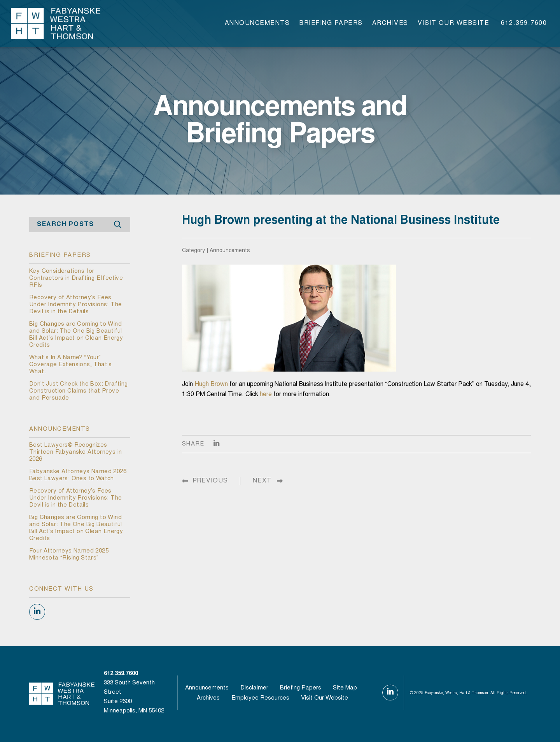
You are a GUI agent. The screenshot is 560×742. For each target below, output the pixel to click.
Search (117, 225)
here (266, 395)
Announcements (257, 23)
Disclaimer (254, 688)
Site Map (345, 688)
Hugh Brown (211, 384)
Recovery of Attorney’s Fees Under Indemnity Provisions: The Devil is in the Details (75, 305)
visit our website (454, 23)
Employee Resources (260, 698)
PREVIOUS (210, 481)
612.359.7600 (524, 23)
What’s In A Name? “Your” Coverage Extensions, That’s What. (71, 365)
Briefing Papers (331, 23)
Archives (390, 23)
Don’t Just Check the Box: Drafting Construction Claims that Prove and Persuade (79, 391)
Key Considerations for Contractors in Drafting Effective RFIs (76, 278)
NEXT (262, 481)
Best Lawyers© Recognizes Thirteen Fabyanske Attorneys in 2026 (75, 452)
